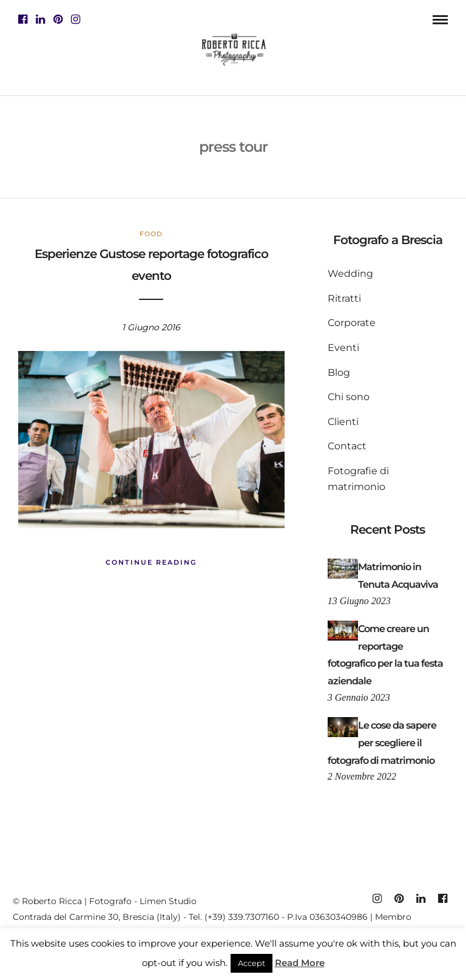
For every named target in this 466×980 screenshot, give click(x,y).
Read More (300, 963)
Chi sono (349, 397)
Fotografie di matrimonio (358, 479)
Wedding (350, 274)
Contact (347, 446)
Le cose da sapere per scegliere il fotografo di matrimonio (382, 743)
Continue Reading (151, 562)
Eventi (343, 348)
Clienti (343, 422)
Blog (339, 373)
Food (151, 234)
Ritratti (344, 298)
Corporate (352, 323)
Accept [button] (252, 963)
